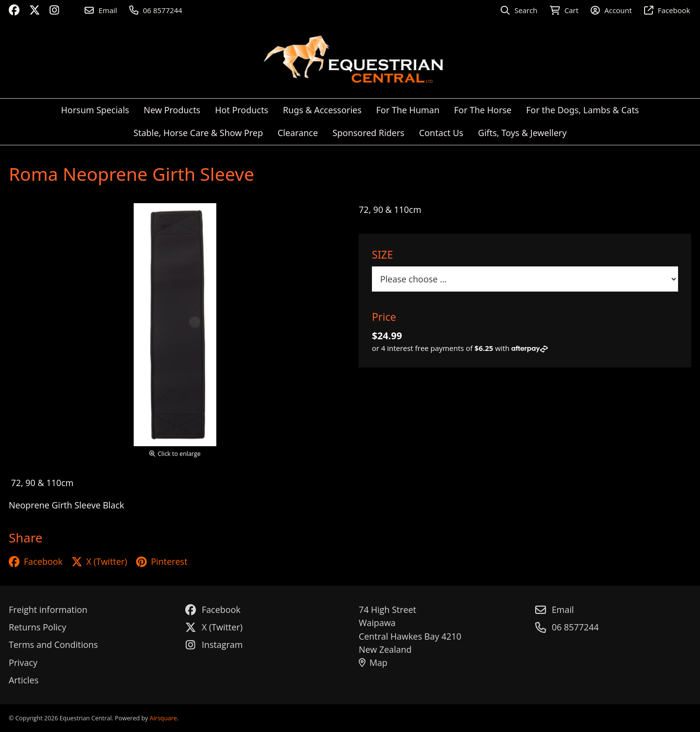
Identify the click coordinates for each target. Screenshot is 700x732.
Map (373, 662)
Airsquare (163, 718)
